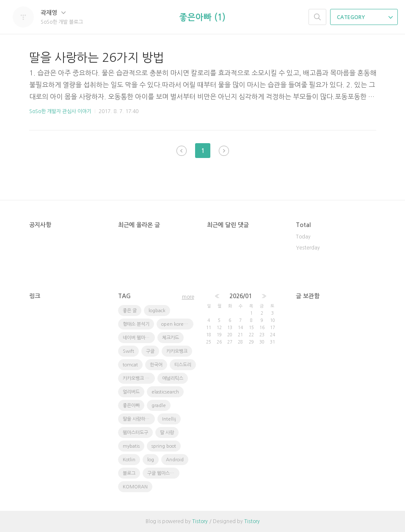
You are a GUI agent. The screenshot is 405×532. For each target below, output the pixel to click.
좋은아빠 (131, 406)
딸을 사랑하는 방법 (139, 419)
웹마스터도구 (135, 433)
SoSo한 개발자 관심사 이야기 (60, 111)
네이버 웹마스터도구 (139, 338)
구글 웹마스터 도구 (163, 473)
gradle (159, 406)
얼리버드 (131, 392)
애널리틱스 (173, 378)
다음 (224, 151)
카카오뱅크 (177, 351)
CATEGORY (365, 17)
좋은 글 (130, 311)
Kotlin (129, 460)
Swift (128, 351)
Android (175, 460)
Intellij (169, 419)
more (188, 297)
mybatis (131, 446)
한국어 (156, 365)
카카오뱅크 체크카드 (139, 378)
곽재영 (53, 13)
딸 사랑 (167, 433)
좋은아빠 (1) (202, 17)
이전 (182, 151)
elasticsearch (165, 392)
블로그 (129, 473)
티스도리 (183, 365)
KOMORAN (135, 487)
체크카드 (171, 338)
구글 (150, 351)
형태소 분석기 (136, 324)
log (151, 460)
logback (157, 311)
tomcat (130, 365)
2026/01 (241, 296)
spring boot (164, 446)
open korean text (177, 324)
